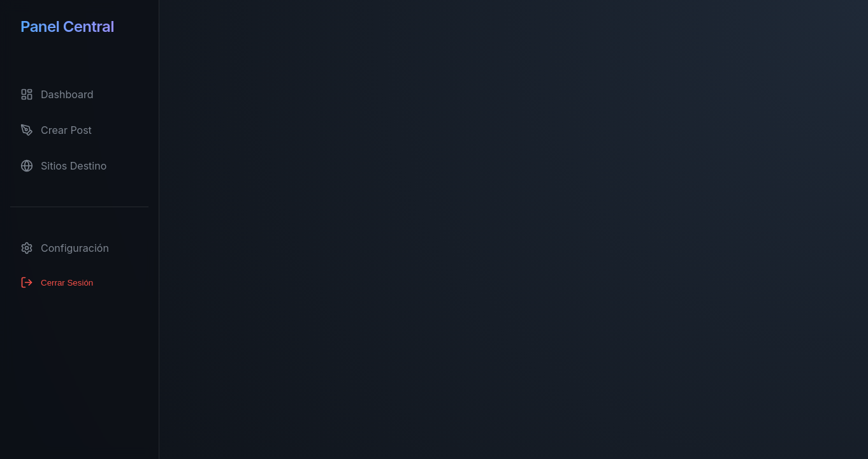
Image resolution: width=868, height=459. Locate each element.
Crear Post (56, 130)
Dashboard (57, 94)
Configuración (65, 248)
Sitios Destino (63, 166)
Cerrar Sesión (57, 282)
